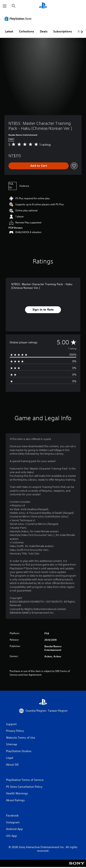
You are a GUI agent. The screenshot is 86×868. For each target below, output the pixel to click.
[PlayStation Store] (19, 19)
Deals (44, 31)
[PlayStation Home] (43, 6)
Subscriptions (63, 31)
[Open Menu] (5, 6)
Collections (27, 31)
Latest (9, 31)
